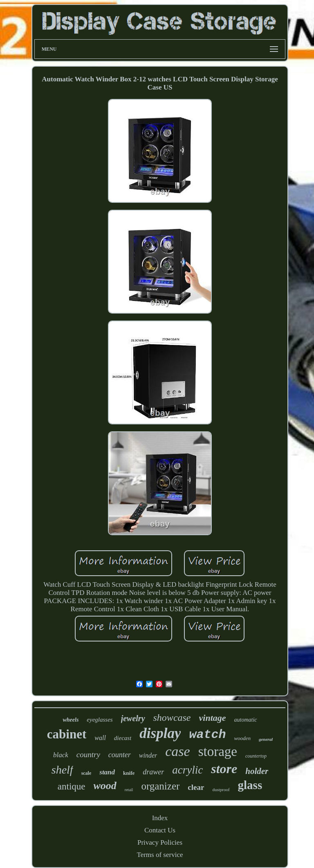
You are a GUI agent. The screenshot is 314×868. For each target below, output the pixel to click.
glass (250, 785)
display (160, 733)
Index (160, 818)
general (266, 739)
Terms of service (160, 855)
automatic (246, 720)
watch (207, 735)
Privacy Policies (160, 842)
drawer (153, 772)
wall (100, 738)
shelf (62, 770)
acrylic (187, 770)
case (177, 751)
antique (72, 786)
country (88, 755)
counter (120, 755)
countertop (256, 756)
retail (129, 790)
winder (148, 755)
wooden (242, 738)
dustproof (221, 789)
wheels (71, 720)
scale (86, 773)
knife (129, 773)
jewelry (133, 718)
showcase (172, 718)
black (61, 755)
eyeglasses (100, 720)
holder (257, 771)
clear (196, 787)
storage (218, 751)
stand (107, 772)
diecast (123, 738)
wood (105, 786)
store (224, 769)
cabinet (67, 734)
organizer (160, 786)
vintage (213, 718)
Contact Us (160, 830)
